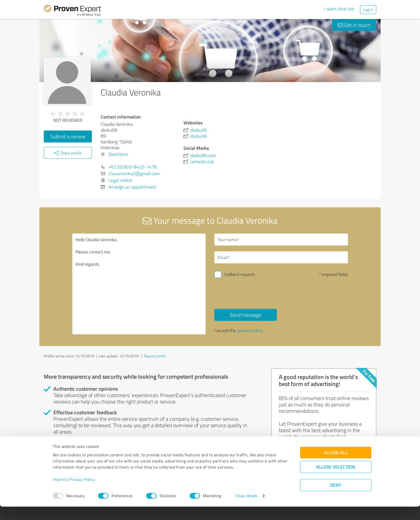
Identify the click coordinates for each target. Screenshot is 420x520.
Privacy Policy (82, 493)
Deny (336, 498)
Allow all (336, 466)
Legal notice (120, 180)
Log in (368, 9)
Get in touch (354, 25)
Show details (247, 509)
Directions (118, 154)
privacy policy (250, 330)
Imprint (60, 493)
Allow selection (336, 480)
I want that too (339, 9)
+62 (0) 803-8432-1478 (133, 167)
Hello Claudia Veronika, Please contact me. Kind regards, (139, 284)
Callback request (239, 274)
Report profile (155, 356)
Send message (245, 315)
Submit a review (68, 136)
